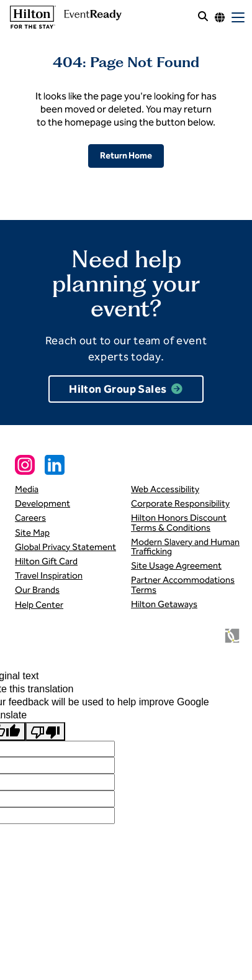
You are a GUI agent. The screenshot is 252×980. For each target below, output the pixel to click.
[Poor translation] (45, 731)
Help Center (39, 605)
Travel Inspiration (49, 575)
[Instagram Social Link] (25, 465)
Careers (30, 518)
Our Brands (37, 590)
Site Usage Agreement (176, 566)
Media (27, 489)
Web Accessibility (165, 489)
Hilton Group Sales (118, 389)
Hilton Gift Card (46, 561)
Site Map (32, 533)
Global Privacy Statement (65, 547)
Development (43, 503)
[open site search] (203, 17)
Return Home (126, 156)
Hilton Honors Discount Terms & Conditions (179, 522)
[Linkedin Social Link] (55, 465)
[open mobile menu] (238, 17)
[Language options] (220, 17)
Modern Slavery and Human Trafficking (185, 547)
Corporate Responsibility (180, 503)
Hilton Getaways (164, 604)
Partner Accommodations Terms (183, 584)
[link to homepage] (64, 17)
